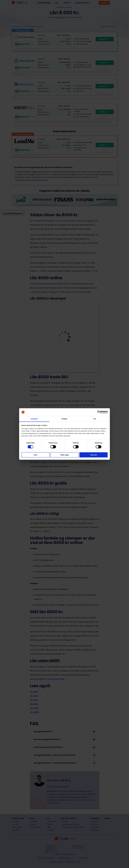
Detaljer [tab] (64, 419)
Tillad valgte (64, 455)
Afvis (36, 455)
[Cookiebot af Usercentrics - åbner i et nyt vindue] (99, 412)
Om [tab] (95, 419)
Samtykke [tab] (34, 419)
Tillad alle (93, 455)
